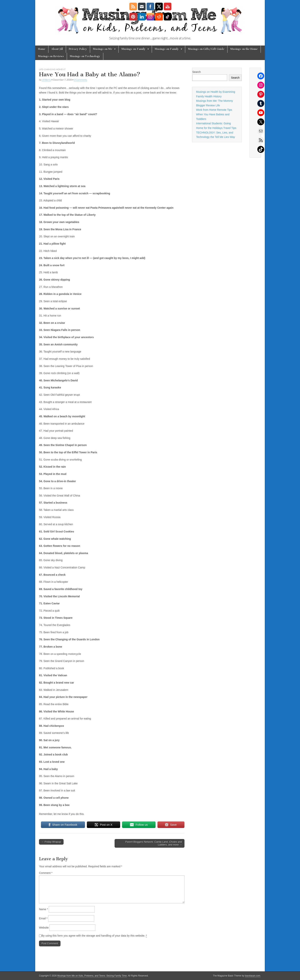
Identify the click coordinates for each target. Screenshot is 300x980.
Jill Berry (46, 80)
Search (196, 72)
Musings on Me (103, 49)
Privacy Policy (78, 49)
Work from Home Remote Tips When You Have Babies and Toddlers (214, 114)
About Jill (57, 49)
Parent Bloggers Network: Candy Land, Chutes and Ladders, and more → (154, 843)
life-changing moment (52, 69)
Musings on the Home (244, 49)
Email (43, 918)
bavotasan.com (253, 976)
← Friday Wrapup (51, 842)
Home (42, 49)
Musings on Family (134, 49)
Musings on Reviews (51, 56)
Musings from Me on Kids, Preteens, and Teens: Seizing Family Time (92, 976)
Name (44, 909)
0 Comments (81, 80)
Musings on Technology (85, 56)
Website (44, 928)
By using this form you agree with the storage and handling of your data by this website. (94, 936)
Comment (46, 873)
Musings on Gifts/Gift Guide (206, 49)
